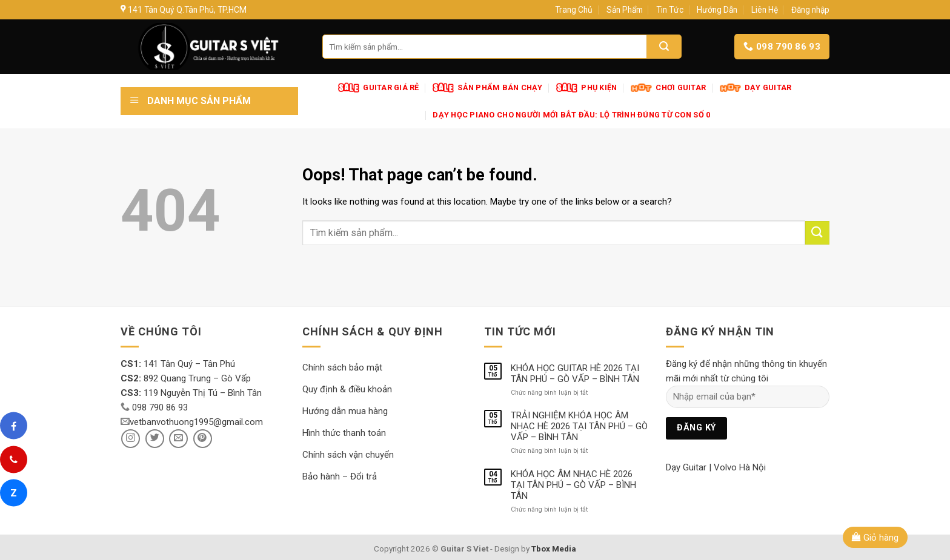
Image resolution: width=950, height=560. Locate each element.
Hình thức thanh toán (344, 433)
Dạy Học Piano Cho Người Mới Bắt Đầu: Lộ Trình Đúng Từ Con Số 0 (571, 115)
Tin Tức (670, 10)
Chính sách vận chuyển (348, 455)
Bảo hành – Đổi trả (340, 476)
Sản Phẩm (625, 10)
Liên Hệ (765, 10)
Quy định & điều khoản (347, 389)
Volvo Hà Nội (740, 467)
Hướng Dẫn (717, 10)
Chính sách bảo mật (342, 367)
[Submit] (817, 233)
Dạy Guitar (686, 467)
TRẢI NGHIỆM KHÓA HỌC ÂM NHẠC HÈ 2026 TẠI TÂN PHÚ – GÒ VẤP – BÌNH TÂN (579, 426)
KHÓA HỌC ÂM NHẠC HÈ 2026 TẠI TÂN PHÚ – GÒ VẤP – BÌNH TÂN (573, 485)
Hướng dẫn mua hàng (345, 411)
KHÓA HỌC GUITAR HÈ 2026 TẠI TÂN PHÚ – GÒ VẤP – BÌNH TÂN (575, 374)
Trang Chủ (574, 10)
